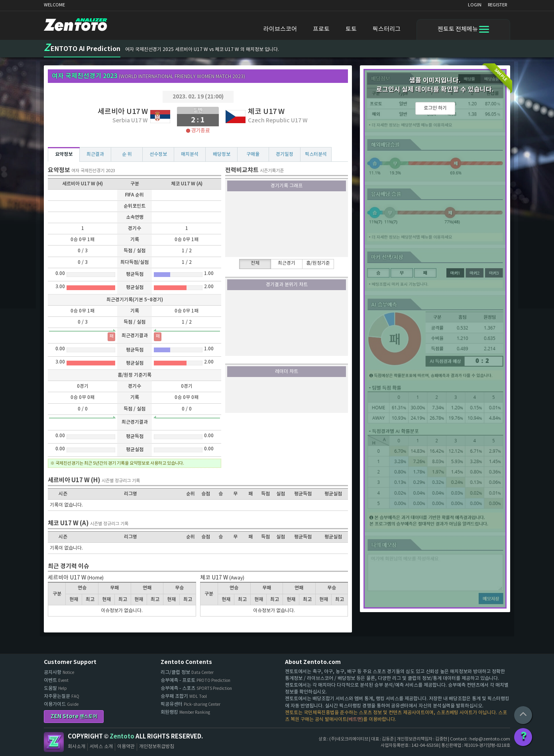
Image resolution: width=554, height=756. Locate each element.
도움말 (55, 688)
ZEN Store (74, 716)
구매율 (253, 154)
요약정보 (64, 154)
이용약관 (126, 747)
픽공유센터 (191, 704)
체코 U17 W (266, 112)
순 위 (127, 154)
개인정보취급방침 (157, 747)
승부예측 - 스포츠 (196, 688)
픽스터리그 (387, 29)
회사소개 (77, 747)
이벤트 (56, 680)
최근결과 (95, 154)
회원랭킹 (185, 712)
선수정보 (158, 154)
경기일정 (285, 154)
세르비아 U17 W (123, 112)
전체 (255, 263)
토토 (351, 29)
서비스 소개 (101, 747)
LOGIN (475, 5)
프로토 (321, 29)
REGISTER (497, 5)
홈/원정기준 (318, 263)
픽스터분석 (316, 154)
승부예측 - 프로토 (195, 680)
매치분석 (190, 154)
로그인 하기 (435, 108)
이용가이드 (61, 704)
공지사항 (59, 673)
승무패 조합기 (184, 696)
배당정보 (222, 154)
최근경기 (287, 263)
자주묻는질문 (62, 696)
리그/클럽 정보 (187, 673)
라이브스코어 (280, 29)
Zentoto (54, 742)
